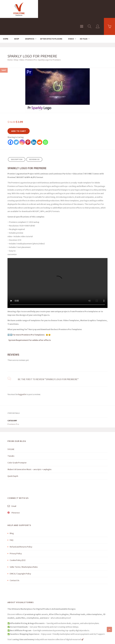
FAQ (12, 523)
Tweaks (11, 439)
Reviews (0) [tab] (34, 142)
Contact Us (15, 563)
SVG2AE (11, 432)
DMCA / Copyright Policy (20, 557)
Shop (17, 22)
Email (12, 489)
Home (6, 22)
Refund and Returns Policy (21, 530)
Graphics (30, 22)
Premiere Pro (31, 43)
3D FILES (84, 22)
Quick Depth (13, 459)
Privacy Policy (16, 536)
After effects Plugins (51, 22)
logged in (22, 377)
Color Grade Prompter (17, 446)
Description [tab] (17, 142)
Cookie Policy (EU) (18, 543)
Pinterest (14, 496)
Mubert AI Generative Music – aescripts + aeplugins (29, 452)
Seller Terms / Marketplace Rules (24, 550)
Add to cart (19, 114)
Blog (12, 516)
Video (71, 22)
